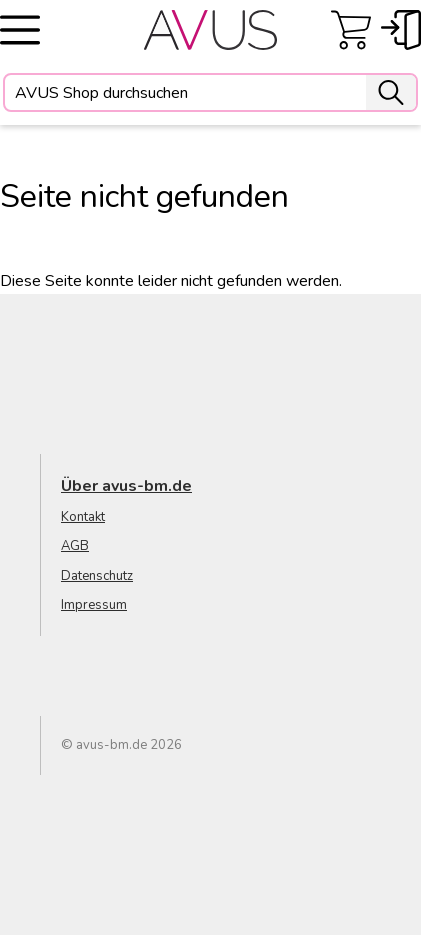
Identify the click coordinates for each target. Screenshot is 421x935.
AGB (75, 546)
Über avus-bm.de (126, 486)
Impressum (94, 605)
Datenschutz (97, 576)
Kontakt (83, 517)
